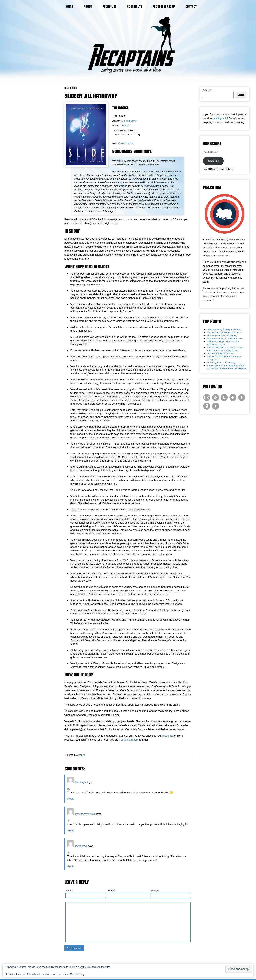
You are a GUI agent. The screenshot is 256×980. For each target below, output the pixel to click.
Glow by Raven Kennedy (221, 362)
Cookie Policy (77, 974)
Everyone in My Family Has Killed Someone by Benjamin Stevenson (226, 367)
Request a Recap (164, 6)
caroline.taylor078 (85, 814)
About (88, 6)
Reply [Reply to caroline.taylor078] (71, 831)
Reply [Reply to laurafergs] (71, 799)
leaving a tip (220, 118)
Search (207, 90)
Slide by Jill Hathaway (91, 96)
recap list (168, 736)
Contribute (135, 6)
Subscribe (213, 161)
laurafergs (80, 782)
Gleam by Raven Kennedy (222, 336)
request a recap (129, 740)
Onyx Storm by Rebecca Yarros (225, 339)
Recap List (109, 6)
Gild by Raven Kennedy (220, 353)
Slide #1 (126, 126)
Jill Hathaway (130, 121)
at (68, 789)
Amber (81, 755)
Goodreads (128, 144)
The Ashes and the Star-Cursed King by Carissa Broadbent (225, 349)
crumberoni (81, 846)
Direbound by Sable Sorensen (224, 330)
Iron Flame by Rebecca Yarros (224, 333)
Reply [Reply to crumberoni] (71, 866)
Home (69, 6)
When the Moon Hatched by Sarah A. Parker (223, 343)
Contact (191, 6)
